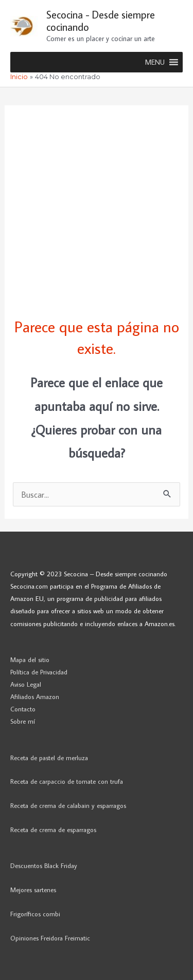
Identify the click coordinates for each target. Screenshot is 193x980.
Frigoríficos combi (35, 914)
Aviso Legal (26, 684)
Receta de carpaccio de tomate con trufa (67, 781)
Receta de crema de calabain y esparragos (68, 805)
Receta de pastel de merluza (49, 758)
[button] (155, 62)
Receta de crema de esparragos (53, 830)
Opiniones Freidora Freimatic (50, 938)
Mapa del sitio (30, 659)
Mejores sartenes (33, 890)
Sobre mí (23, 721)
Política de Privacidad (39, 672)
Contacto (23, 709)
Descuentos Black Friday (44, 865)
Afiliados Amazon (35, 696)
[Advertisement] (97, 202)
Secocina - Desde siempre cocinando (101, 21)
